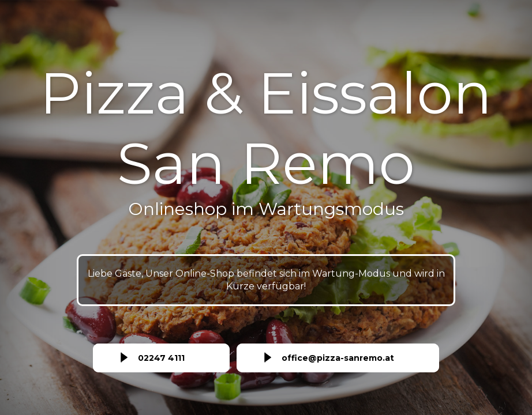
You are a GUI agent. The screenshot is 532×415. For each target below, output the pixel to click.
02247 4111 (161, 358)
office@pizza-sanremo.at (338, 358)
